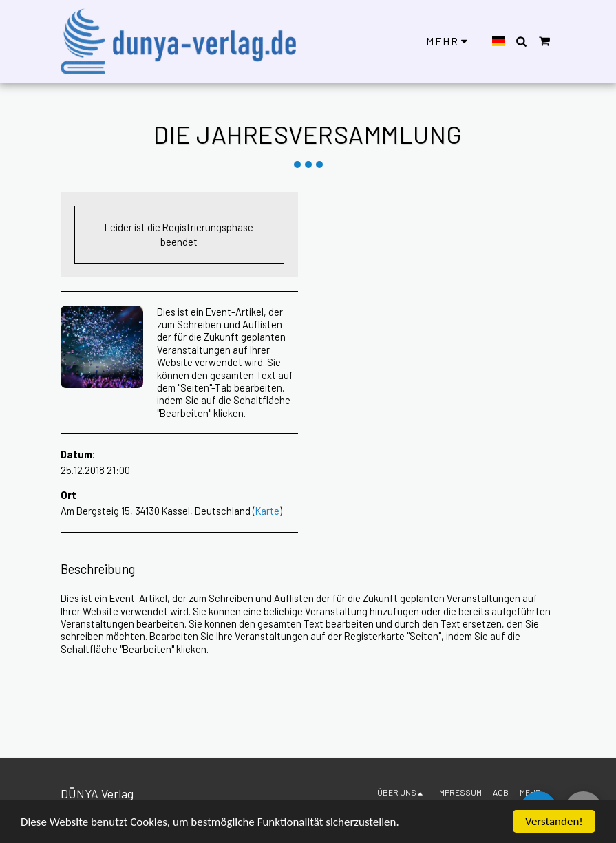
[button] (522, 41)
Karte (267, 511)
